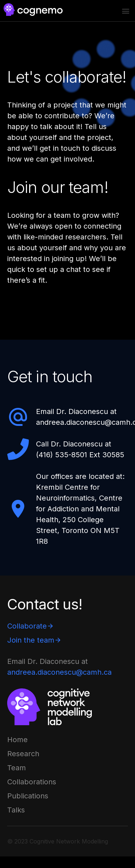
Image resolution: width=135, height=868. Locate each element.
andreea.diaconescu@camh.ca (59, 672)
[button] (125, 11)
